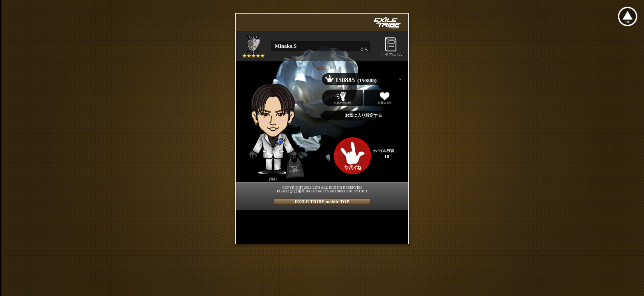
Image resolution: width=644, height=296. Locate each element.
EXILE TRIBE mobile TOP (322, 201)
